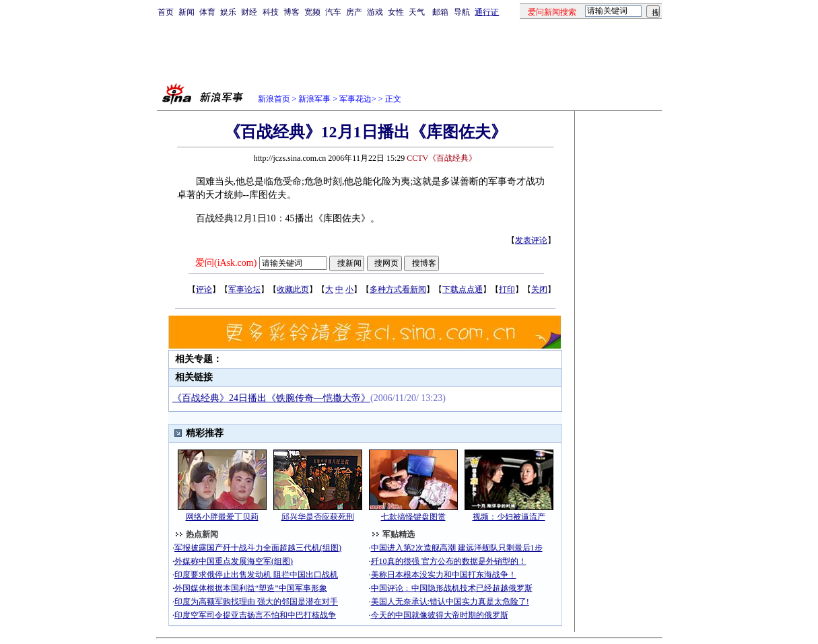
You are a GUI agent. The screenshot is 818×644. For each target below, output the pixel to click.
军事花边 (355, 99)
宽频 (312, 12)
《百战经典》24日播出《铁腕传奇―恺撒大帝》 (271, 398)
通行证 (487, 12)
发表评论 (531, 240)
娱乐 (228, 12)
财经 (249, 12)
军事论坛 (244, 289)
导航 (462, 12)
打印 (507, 289)
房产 (354, 12)
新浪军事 (314, 99)
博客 (292, 12)
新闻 (186, 12)
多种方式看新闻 (398, 289)
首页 (166, 12)
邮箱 (440, 12)
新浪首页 (274, 99)
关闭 (539, 289)
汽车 (333, 12)
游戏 (375, 12)
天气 (417, 12)
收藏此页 (293, 289)
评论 (204, 289)
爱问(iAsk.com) (226, 263)
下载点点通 (463, 289)
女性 (396, 12)
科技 (271, 12)
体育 (207, 12)
